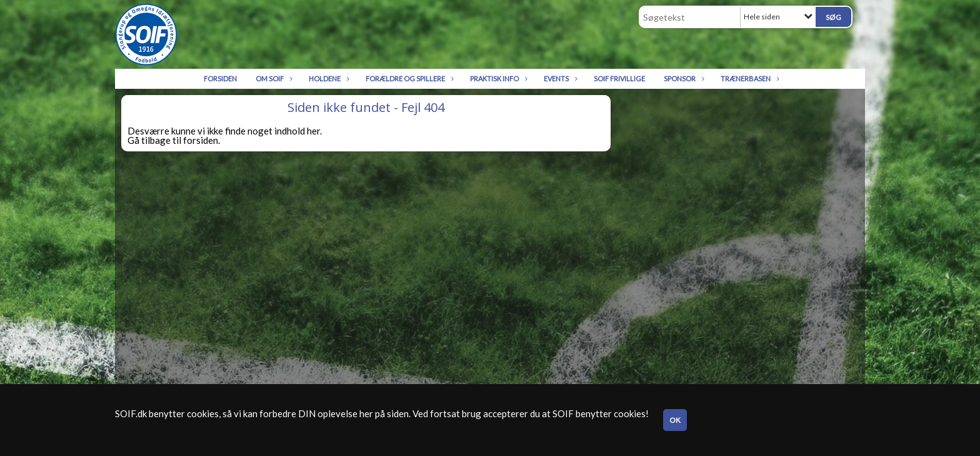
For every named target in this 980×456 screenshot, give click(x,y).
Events (559, 79)
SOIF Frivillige (619, 79)
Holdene (328, 79)
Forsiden (220, 79)
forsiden (201, 140)
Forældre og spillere (408, 79)
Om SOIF (273, 79)
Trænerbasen (749, 79)
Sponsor (683, 79)
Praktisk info (497, 79)
